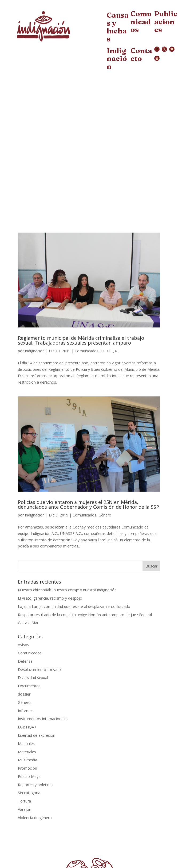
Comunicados (87, 351)
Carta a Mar (28, 623)
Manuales (26, 744)
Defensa (25, 661)
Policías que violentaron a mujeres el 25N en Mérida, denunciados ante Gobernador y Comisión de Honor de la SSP (88, 504)
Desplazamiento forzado (39, 670)
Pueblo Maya (29, 776)
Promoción (27, 768)
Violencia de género (35, 818)
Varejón (25, 809)
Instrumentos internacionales (43, 719)
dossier (24, 694)
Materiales (27, 752)
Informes (26, 711)
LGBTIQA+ (110, 351)
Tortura (24, 801)
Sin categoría (29, 793)
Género (105, 515)
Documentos (29, 686)
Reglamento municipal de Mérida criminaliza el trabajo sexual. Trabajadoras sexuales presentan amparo (81, 340)
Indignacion (35, 351)
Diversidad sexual (33, 678)
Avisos (23, 645)
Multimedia (27, 760)
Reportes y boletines (36, 785)
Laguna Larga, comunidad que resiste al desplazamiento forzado (74, 606)
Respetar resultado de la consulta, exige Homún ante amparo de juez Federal (85, 615)
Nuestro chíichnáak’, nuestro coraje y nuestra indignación (67, 590)
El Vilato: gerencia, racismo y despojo (50, 598)
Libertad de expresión (37, 735)
